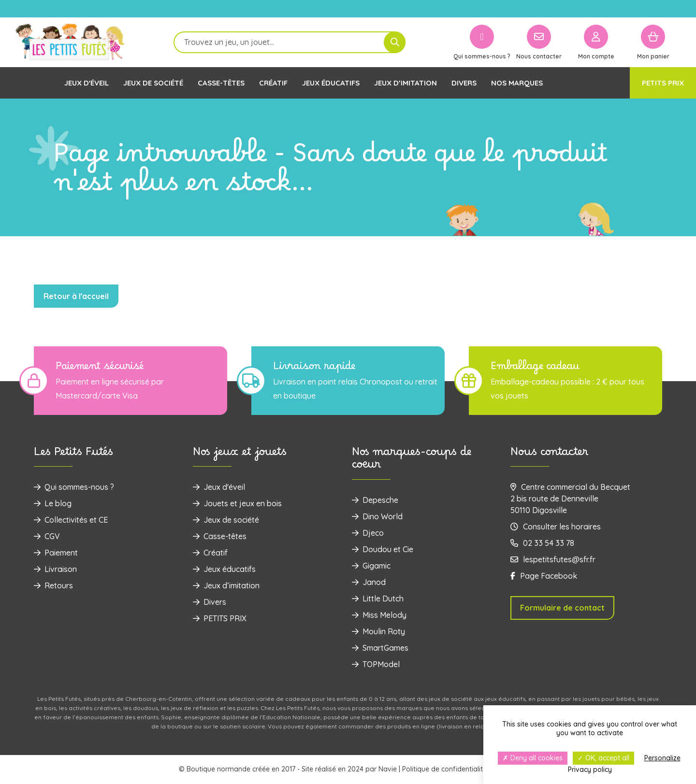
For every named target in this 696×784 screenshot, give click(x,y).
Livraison (55, 569)
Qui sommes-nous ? (74, 487)
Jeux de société (153, 83)
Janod (369, 582)
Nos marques (517, 83)
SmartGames (380, 648)
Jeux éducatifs (331, 83)
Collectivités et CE (71, 520)
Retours (53, 585)
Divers (464, 83)
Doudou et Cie (383, 549)
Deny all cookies (533, 758)
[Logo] (70, 42)
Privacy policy (590, 770)
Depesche (375, 500)
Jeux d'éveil (87, 83)
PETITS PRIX (663, 83)
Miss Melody (379, 615)
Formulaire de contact (562, 608)
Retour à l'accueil (76, 296)
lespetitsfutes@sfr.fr (553, 559)
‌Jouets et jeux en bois (237, 503)
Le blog (53, 503)
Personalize (662, 758)
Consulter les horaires (556, 527)
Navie (388, 769)
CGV (47, 536)
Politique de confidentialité (444, 769)
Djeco (368, 533)
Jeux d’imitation (406, 83)
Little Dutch (378, 599)
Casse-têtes (221, 83)
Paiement (56, 553)
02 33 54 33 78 (542, 543)
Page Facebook (544, 576)
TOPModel (376, 664)
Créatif (273, 83)
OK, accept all (603, 758)
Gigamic (371, 566)
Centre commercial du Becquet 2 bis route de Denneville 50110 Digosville (570, 499)
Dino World (377, 516)
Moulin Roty (378, 631)
